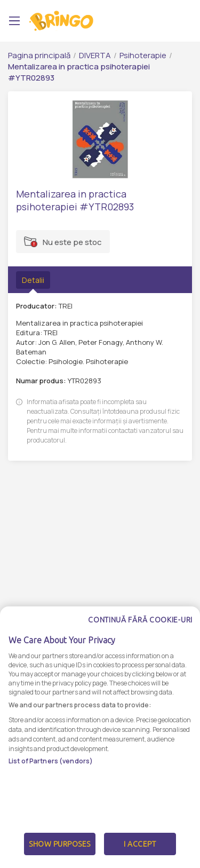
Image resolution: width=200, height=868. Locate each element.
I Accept (140, 851)
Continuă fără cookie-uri (140, 627)
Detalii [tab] (33, 280)
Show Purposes (60, 851)
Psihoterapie (143, 55)
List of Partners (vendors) (51, 768)
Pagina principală (39, 55)
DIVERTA (95, 55)
